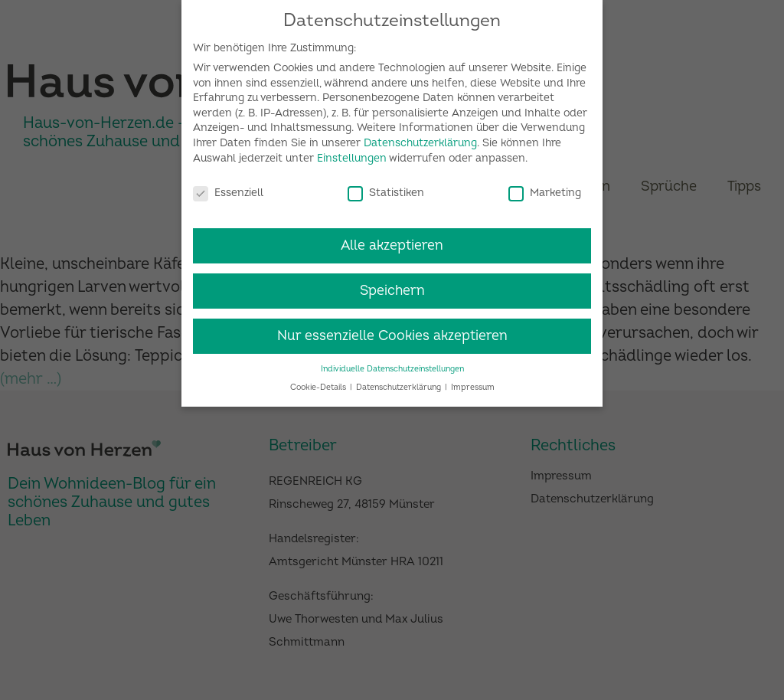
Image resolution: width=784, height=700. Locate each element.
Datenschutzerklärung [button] (400, 382)
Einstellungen (352, 153)
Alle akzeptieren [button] (392, 240)
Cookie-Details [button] (319, 382)
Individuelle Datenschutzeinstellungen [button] (392, 363)
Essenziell (228, 186)
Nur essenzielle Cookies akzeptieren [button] (392, 330)
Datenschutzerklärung (420, 137)
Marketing (545, 186)
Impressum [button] (473, 382)
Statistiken (386, 186)
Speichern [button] (392, 285)
